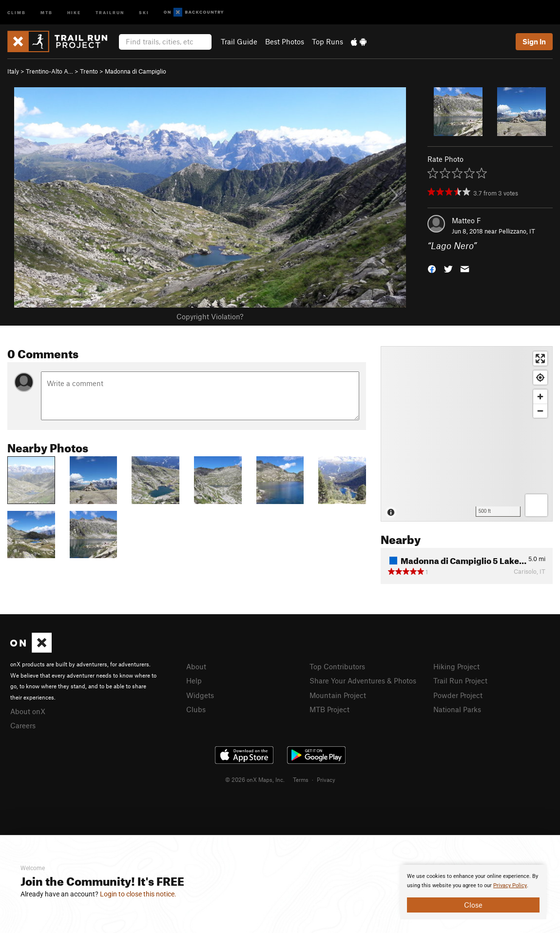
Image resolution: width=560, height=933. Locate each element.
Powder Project (458, 695)
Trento (89, 71)
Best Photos (285, 41)
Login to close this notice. (138, 894)
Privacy (326, 779)
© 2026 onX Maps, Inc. (255, 779)
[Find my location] (540, 378)
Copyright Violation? (210, 316)
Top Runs (328, 41)
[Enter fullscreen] (540, 359)
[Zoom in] (540, 397)
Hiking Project (456, 666)
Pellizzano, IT (517, 231)
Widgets (200, 695)
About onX (28, 711)
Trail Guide (239, 41)
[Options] (536, 505)
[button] (432, 268)
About (196, 666)
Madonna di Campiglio (135, 71)
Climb (17, 12)
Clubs (196, 709)
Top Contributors (337, 666)
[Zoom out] (540, 411)
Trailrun (110, 12)
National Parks (457, 709)
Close (473, 905)
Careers (23, 725)
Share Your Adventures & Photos (363, 680)
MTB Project (329, 709)
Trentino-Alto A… (49, 71)
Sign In (534, 41)
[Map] (467, 434)
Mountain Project (338, 695)
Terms (301, 779)
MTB (47, 12)
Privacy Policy (510, 885)
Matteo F (466, 220)
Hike (74, 12)
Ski (144, 12)
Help (194, 680)
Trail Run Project (460, 680)
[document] (473, 892)
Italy (13, 71)
